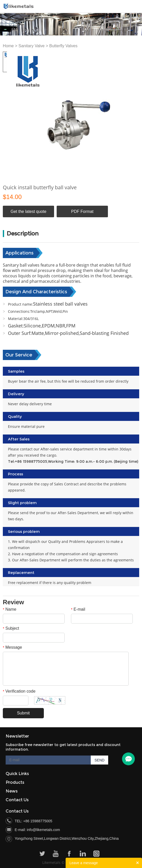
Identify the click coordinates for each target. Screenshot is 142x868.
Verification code (19, 691)
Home (8, 46)
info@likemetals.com (43, 830)
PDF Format (82, 211)
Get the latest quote (28, 211)
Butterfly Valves (63, 46)
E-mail (78, 609)
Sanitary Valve (32, 46)
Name (10, 609)
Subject (11, 628)
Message (12, 647)
